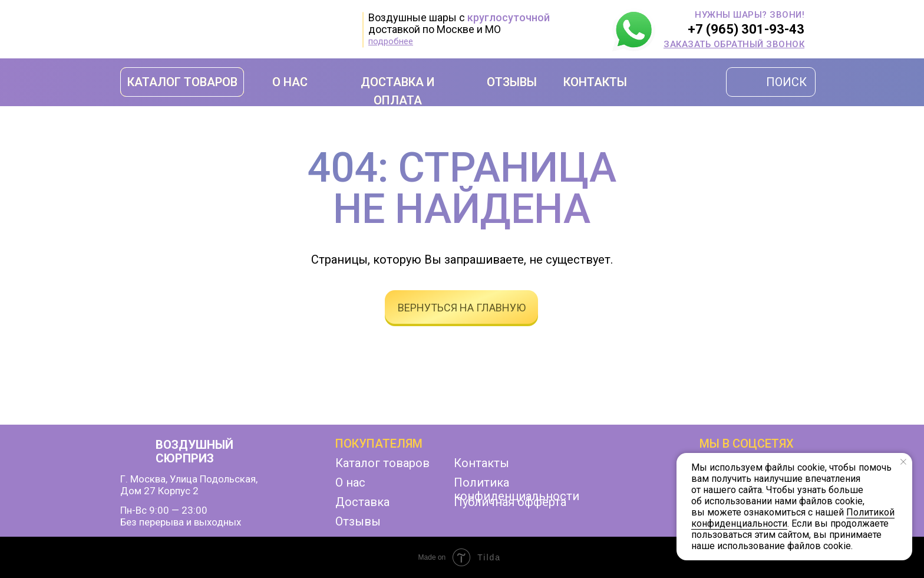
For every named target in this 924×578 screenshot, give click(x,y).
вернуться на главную (462, 308)
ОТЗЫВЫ (512, 82)
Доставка (362, 502)
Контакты (481, 463)
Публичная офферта (510, 502)
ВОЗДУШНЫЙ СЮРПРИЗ (194, 451)
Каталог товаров (382, 463)
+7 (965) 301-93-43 (746, 29)
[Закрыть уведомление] (903, 462)
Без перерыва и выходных (181, 522)
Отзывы (358, 521)
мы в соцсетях (747, 444)
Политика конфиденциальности (517, 489)
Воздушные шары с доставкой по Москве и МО (459, 23)
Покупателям (379, 444)
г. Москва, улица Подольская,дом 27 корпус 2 (189, 485)
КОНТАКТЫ (595, 82)
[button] (734, 44)
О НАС (290, 82)
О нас (350, 482)
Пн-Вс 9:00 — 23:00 (164, 510)
